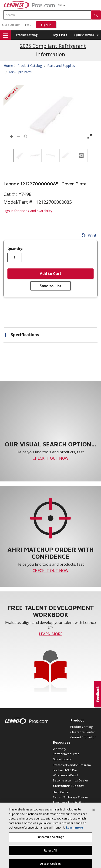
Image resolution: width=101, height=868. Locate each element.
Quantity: (15, 249)
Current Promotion (83, 737)
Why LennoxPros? (66, 775)
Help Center (61, 792)
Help (28, 25)
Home (8, 66)
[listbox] (50, 155)
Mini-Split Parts (20, 72)
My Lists (60, 35)
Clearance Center (83, 732)
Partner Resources (66, 754)
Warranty (59, 749)
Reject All (50, 858)
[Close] (94, 817)
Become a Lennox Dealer (71, 780)
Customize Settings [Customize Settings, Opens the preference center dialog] (50, 844)
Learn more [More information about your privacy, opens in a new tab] (74, 835)
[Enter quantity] (14, 257)
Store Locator (11, 25)
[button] (96, 15)
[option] (20, 155)
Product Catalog (27, 35)
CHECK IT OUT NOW (50, 458)
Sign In (46, 25)
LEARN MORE (51, 634)
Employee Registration (69, 802)
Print (89, 235)
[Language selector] (60, 5)
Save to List (50, 286)
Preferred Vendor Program (72, 765)
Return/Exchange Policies (71, 797)
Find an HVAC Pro (65, 770)
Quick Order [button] (84, 35)
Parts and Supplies (61, 66)
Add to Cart (51, 274)
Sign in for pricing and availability (28, 211)
